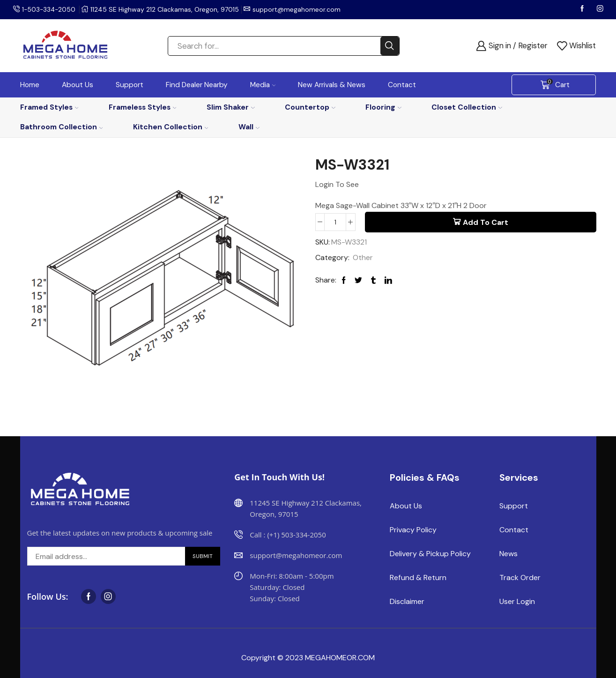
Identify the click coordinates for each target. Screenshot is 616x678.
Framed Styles (49, 107)
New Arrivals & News (332, 85)
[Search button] (390, 46)
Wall (249, 127)
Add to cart (486, 222)
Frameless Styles (143, 107)
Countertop (310, 107)
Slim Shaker (231, 107)
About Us (78, 85)
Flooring (383, 107)
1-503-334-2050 (50, 9)
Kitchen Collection (171, 127)
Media (263, 85)
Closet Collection (467, 107)
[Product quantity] (335, 222)
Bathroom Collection (62, 127)
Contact (402, 85)
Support (130, 85)
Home (30, 85)
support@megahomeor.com (298, 9)
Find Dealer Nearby (197, 85)
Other (363, 257)
